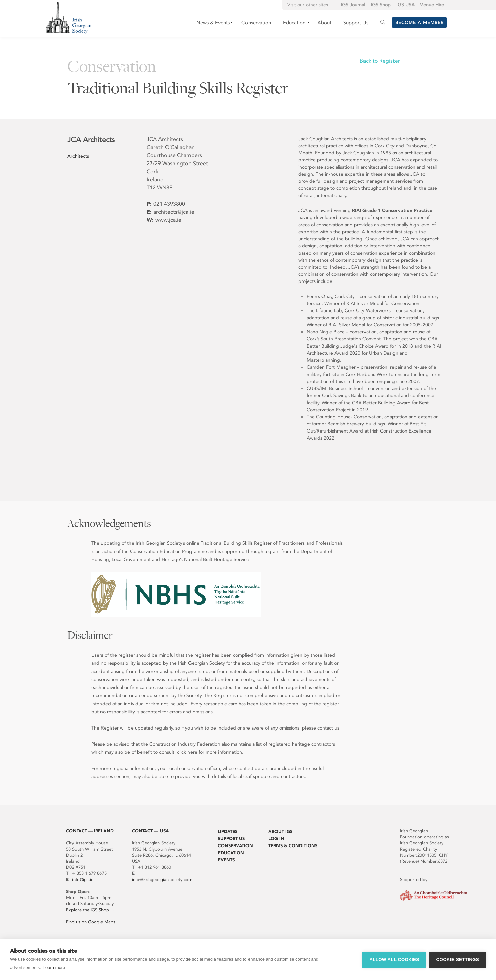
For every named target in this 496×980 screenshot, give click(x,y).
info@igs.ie (83, 879)
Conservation (235, 846)
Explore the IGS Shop (87, 910)
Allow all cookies (394, 960)
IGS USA (405, 5)
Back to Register (380, 61)
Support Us (231, 839)
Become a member (419, 22)
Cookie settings (458, 960)
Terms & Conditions (293, 846)
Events (226, 860)
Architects (78, 156)
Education (231, 853)
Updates (228, 831)
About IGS (280, 831)
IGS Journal (353, 5)
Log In (276, 839)
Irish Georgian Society (69, 18)
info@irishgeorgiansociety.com (162, 879)
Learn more (54, 967)
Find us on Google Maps (91, 922)
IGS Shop (381, 5)
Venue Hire (432, 5)
